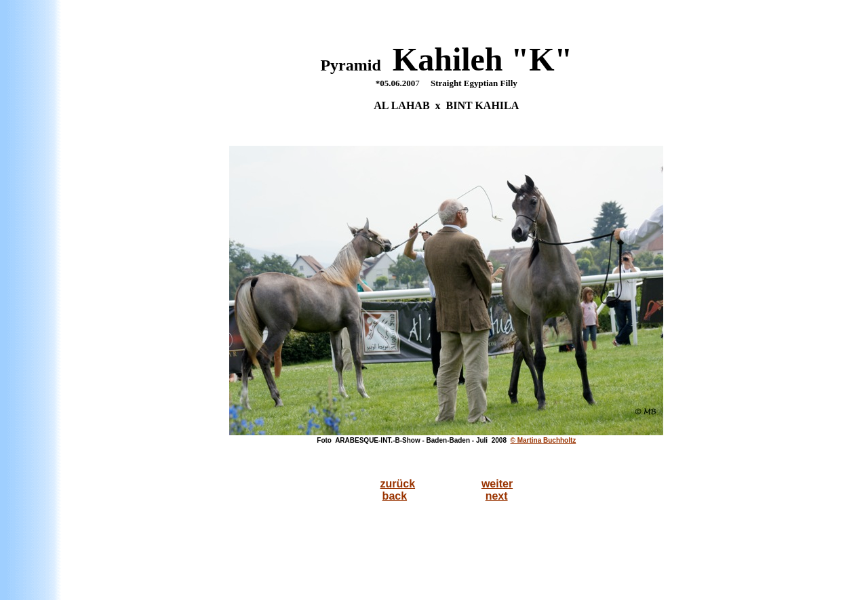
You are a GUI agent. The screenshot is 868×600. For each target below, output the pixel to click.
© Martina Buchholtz (544, 440)
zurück (398, 484)
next (497, 496)
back (395, 496)
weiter (497, 484)
